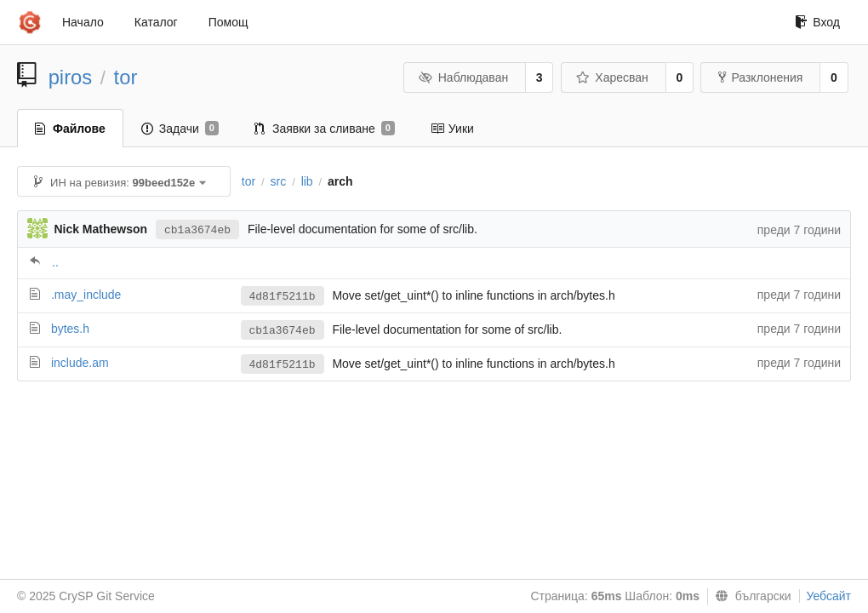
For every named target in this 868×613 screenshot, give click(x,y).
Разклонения (760, 77)
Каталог (156, 22)
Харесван (612, 77)
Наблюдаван (463, 77)
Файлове (70, 129)
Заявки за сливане (325, 129)
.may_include (86, 295)
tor (126, 77)
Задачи (180, 129)
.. (55, 262)
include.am (80, 363)
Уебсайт (829, 596)
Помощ (228, 22)
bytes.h (70, 329)
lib (307, 181)
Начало (83, 22)
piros (71, 77)
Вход (817, 22)
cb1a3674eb (197, 230)
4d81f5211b (283, 297)
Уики (452, 129)
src (279, 181)
